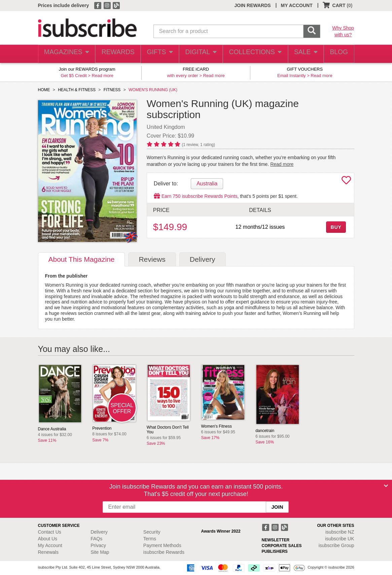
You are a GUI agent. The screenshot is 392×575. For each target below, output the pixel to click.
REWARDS (116, 54)
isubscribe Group (336, 545)
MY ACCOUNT (297, 5)
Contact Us (50, 532)
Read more (103, 76)
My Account (50, 545)
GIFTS (158, 54)
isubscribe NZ (340, 532)
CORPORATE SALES (282, 546)
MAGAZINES (66, 54)
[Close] (386, 486)
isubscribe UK (340, 539)
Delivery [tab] (203, 259)
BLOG (337, 54)
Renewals (48, 552)
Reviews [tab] (152, 259)
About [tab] (82, 259)
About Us (48, 539)
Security (152, 532)
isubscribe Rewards (164, 552)
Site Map (100, 552)
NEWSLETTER (276, 540)
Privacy (98, 545)
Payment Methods (162, 545)
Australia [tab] (207, 184)
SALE (302, 54)
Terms (150, 539)
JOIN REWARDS (252, 5)
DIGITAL (200, 54)
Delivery (99, 532)
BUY (336, 227)
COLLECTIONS (253, 54)
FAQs (96, 539)
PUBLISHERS (275, 551)
